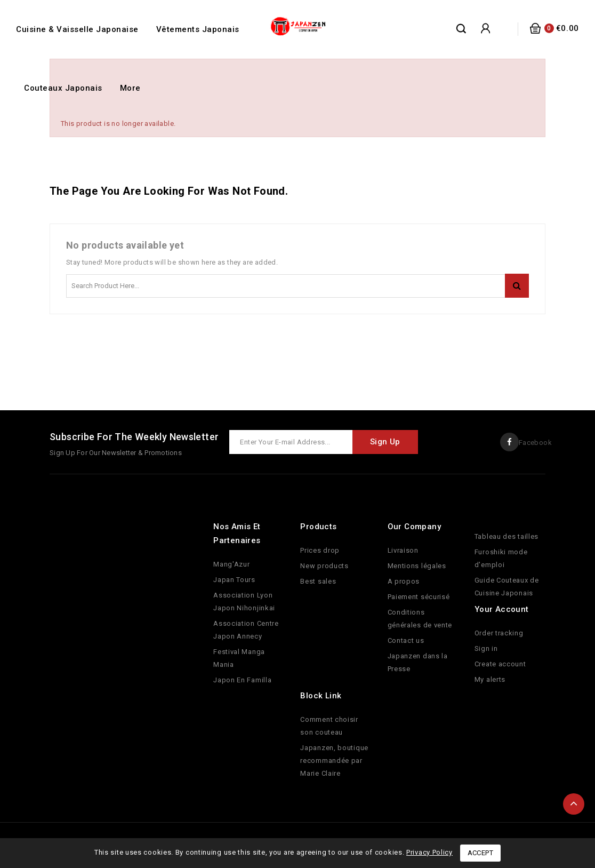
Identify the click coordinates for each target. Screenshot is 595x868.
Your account (502, 609)
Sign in (486, 648)
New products (324, 566)
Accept (480, 853)
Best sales (318, 581)
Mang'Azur (231, 564)
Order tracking (499, 633)
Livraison (403, 550)
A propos (404, 581)
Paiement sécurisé (419, 597)
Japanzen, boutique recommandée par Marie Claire (334, 761)
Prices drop (320, 550)
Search (517, 286)
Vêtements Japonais (198, 29)
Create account (500, 664)
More (130, 88)
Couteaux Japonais (63, 88)
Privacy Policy (429, 852)
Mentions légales (417, 566)
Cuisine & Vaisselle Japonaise (77, 29)
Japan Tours (234, 580)
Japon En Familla (242, 680)
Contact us (406, 640)
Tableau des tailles (506, 536)
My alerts (490, 679)
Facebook (535, 443)
